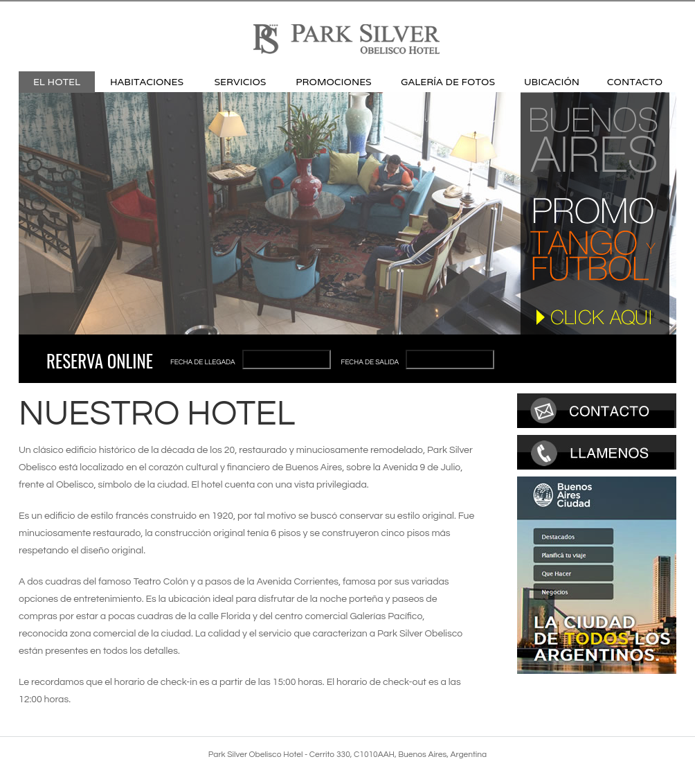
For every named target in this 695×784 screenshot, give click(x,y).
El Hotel (57, 82)
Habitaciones (147, 82)
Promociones (333, 82)
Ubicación (552, 82)
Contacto (635, 82)
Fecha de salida (370, 362)
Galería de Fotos (448, 82)
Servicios (241, 82)
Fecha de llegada (203, 362)
